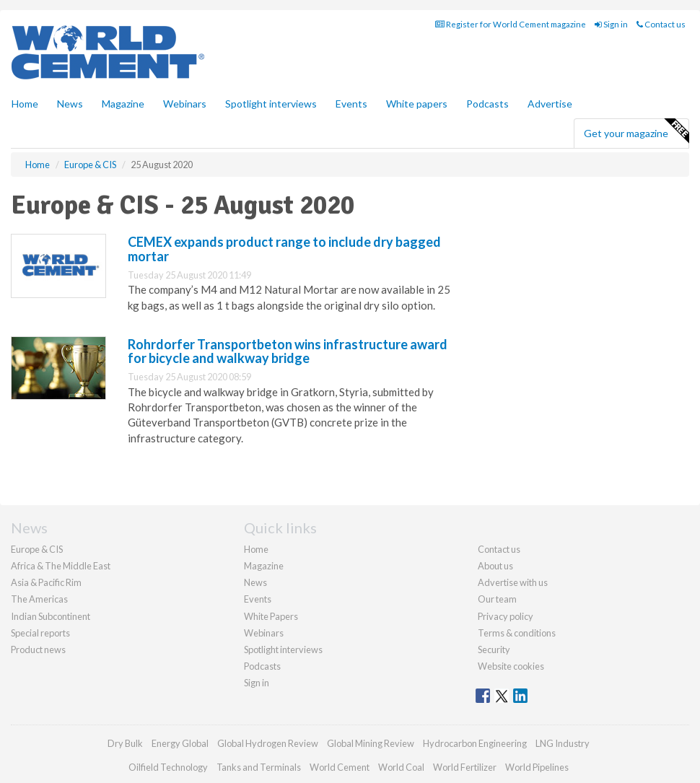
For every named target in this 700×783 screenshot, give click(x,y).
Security (494, 649)
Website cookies (511, 666)
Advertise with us (513, 582)
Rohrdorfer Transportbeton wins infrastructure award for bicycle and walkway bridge (288, 351)
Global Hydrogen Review (268, 743)
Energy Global (180, 743)
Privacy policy (506, 616)
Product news (38, 649)
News (255, 582)
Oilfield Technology (168, 767)
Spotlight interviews (271, 104)
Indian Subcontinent (51, 616)
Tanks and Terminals (259, 767)
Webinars (185, 104)
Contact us (661, 24)
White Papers (271, 616)
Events (351, 104)
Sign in (611, 24)
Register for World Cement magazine (511, 24)
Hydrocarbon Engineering (475, 743)
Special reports (40, 633)
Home (25, 104)
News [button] (70, 104)
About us (495, 566)
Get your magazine (636, 131)
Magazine (123, 104)
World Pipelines (537, 767)
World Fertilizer (465, 767)
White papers (417, 104)
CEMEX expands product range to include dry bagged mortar (284, 249)
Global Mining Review (371, 743)
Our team (497, 599)
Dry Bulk (125, 743)
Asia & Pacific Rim (46, 582)
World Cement (340, 767)
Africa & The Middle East (61, 566)
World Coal (401, 767)
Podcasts (487, 104)
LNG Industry (563, 743)
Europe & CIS (37, 549)
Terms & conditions (517, 633)
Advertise (550, 104)
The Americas (39, 599)
